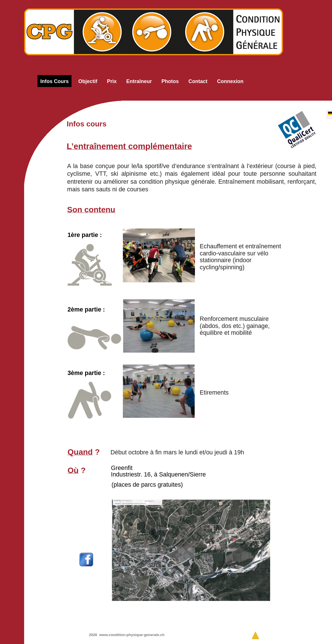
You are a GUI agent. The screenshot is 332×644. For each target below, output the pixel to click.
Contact (198, 81)
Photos (170, 81)
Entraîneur (139, 81)
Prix (112, 81)
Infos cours (54, 81)
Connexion (230, 81)
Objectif (88, 81)
